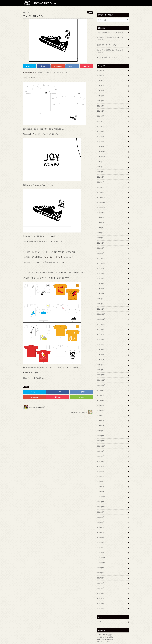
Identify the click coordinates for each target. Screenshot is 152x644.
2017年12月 (101, 548)
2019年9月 (100, 443)
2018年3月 (100, 533)
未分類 (26, 387)
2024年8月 (100, 159)
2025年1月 (100, 140)
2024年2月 (100, 189)
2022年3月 (100, 294)
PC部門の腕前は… (29, 72)
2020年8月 (100, 389)
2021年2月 (100, 359)
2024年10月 (101, 154)
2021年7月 (100, 334)
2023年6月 (100, 224)
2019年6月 (100, 458)
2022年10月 (101, 259)
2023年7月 (100, 219)
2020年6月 (100, 399)
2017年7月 (100, 573)
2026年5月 (100, 70)
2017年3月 (100, 588)
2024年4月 (100, 179)
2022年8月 (100, 269)
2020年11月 (101, 374)
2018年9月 (100, 503)
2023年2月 (100, 244)
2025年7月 (100, 115)
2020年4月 (100, 408)
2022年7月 (100, 274)
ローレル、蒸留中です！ (108, 57)
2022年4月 (100, 289)
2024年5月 (100, 174)
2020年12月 (101, 369)
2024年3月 (100, 184)
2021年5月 (100, 344)
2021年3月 (100, 354)
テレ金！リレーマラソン (52, 257)
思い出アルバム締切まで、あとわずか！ (109, 51)
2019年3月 (100, 473)
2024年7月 (100, 164)
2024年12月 (101, 145)
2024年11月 (101, 149)
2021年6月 (100, 339)
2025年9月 (100, 105)
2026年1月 (100, 90)
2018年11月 (101, 493)
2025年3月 (100, 135)
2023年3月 (100, 239)
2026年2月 (100, 85)
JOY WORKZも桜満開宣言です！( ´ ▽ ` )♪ (110, 39)
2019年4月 (100, 468)
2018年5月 (100, 523)
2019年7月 (100, 453)
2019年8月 (100, 448)
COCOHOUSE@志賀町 (105, 628)
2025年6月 (100, 120)
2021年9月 (100, 324)
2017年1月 (100, 598)
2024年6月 (100, 169)
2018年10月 (101, 498)
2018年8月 (100, 508)
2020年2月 (100, 418)
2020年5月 (100, 404)
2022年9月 (100, 264)
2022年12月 (101, 254)
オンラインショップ (104, 631)
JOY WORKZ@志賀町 (105, 624)
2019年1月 (100, 483)
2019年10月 (101, 438)
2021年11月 (101, 314)
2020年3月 (100, 413)
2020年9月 (100, 384)
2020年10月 (101, 379)
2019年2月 (100, 478)
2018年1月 (100, 543)
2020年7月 (100, 394)
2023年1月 (100, 249)
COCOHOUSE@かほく (105, 626)
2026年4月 (100, 75)
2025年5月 (100, 125)
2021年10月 (101, 319)
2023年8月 (100, 214)
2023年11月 (101, 199)
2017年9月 (100, 563)
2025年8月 (100, 110)
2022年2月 (100, 299)
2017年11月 (101, 553)
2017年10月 (101, 558)
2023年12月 (101, 194)
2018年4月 (100, 528)
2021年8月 (100, 329)
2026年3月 (100, 80)
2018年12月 (101, 488)
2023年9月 (100, 209)
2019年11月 (101, 433)
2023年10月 (101, 204)
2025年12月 (101, 95)
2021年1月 (100, 364)
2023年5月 (100, 229)
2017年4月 (100, 583)
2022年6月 (100, 279)
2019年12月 (101, 428)
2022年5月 (100, 284)
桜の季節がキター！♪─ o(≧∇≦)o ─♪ (111, 45)
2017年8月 (100, 568)
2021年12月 (101, 309)
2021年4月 (100, 349)
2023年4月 (100, 234)
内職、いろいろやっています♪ (109, 33)
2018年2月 (100, 538)
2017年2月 (100, 593)
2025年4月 (100, 130)
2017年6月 (100, 578)
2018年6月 (100, 518)
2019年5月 (100, 463)
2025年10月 (101, 100)
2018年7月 (100, 513)
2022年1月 (100, 304)
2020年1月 (100, 423)
